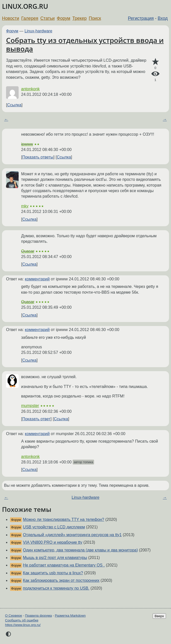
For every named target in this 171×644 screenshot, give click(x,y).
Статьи (47, 18)
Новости (11, 18)
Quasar (28, 251)
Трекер (80, 18)
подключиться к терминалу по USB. (56, 588)
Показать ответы (38, 157)
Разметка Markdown (70, 616)
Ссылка (14, 105)
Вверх (159, 616)
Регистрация (141, 18)
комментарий (37, 279)
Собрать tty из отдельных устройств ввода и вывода (85, 44)
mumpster (30, 406)
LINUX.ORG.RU (25, 6)
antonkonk (30, 89)
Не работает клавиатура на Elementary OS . (64, 565)
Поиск (95, 18)
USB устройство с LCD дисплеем (54, 527)
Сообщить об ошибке (22, 620)
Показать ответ (36, 419)
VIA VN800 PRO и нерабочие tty (53, 542)
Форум (63, 18)
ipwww (27, 144)
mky (25, 206)
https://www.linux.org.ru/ (23, 625)
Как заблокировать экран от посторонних (61, 580)
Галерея (30, 18)
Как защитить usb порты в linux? (53, 573)
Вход (163, 18)
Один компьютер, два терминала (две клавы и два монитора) (80, 550)
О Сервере (14, 616)
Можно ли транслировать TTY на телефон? (63, 519)
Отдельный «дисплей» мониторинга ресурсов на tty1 (72, 535)
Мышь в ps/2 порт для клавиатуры (55, 558)
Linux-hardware (38, 31)
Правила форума (39, 616)
